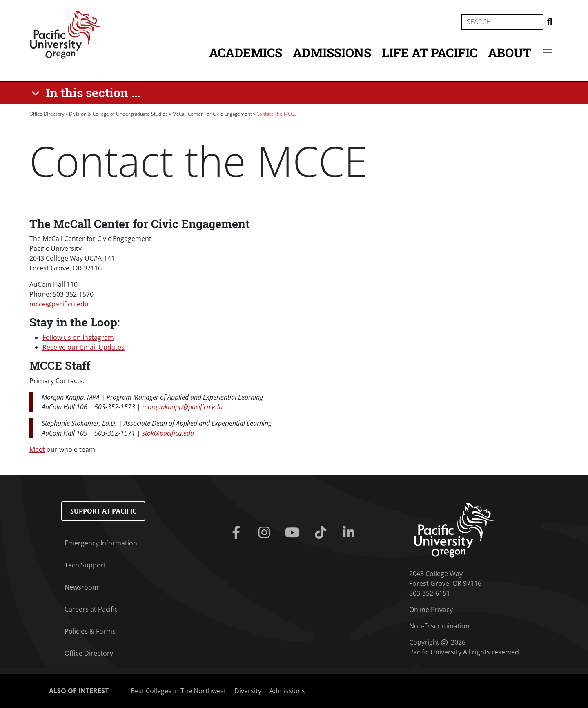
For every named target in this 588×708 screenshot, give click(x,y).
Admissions (332, 52)
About (510, 52)
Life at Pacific (430, 52)
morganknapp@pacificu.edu (182, 407)
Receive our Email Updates (84, 347)
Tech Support (85, 565)
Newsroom (81, 587)
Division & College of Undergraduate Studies (118, 114)
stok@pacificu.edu (168, 433)
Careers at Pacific (91, 609)
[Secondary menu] (548, 53)
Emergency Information (101, 543)
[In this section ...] (88, 93)
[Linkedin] (351, 533)
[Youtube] (294, 533)
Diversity (248, 691)
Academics (246, 52)
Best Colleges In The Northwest (178, 691)
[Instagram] (266, 533)
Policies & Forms (90, 631)
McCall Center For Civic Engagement (212, 114)
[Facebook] (237, 533)
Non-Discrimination (439, 626)
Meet (37, 449)
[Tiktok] (322, 533)
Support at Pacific (103, 511)
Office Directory (47, 114)
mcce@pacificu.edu (59, 304)
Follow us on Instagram (78, 337)
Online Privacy (431, 610)
